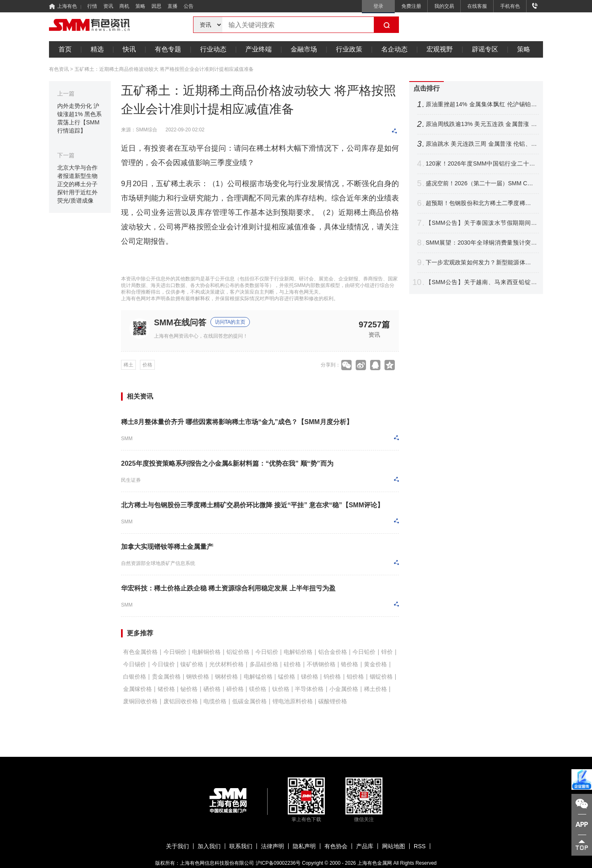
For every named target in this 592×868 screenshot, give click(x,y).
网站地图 (394, 846)
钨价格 (332, 677)
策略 (140, 6)
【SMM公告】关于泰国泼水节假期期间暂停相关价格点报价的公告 (481, 223)
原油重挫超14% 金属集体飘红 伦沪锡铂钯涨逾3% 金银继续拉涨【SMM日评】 (481, 104)
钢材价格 (226, 677)
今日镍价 (163, 664)
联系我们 (241, 846)
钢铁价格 (198, 677)
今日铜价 (175, 652)
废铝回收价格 (181, 701)
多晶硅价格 (264, 664)
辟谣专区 (485, 49)
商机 (124, 6)
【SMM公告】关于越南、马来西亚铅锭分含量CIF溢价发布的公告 (481, 282)
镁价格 (258, 689)
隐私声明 (304, 846)
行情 (92, 6)
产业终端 (259, 49)
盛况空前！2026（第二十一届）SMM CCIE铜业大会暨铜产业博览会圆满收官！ (481, 183)
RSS (420, 846)
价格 (147, 365)
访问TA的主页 (230, 322)
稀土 (128, 365)
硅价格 (292, 664)
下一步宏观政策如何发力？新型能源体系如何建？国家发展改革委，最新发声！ (481, 262)
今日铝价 (267, 652)
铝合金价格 (333, 652)
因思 (156, 6)
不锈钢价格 (321, 664)
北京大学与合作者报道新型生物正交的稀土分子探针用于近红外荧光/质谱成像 (77, 184)
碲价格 (235, 689)
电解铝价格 (298, 652)
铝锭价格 (238, 652)
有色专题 (168, 49)
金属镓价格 (138, 689)
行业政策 (349, 49)
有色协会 (336, 846)
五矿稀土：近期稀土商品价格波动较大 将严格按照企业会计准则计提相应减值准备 (164, 69)
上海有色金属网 (375, 863)
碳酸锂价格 (333, 701)
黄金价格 (375, 664)
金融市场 (304, 49)
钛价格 (281, 689)
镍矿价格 (192, 664)
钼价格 (355, 677)
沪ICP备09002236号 (278, 863)
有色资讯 (59, 69)
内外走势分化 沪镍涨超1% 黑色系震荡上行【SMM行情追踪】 (79, 118)
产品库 (365, 846)
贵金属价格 (166, 677)
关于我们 (177, 846)
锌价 (387, 652)
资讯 (108, 6)
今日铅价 (364, 652)
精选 (97, 49)
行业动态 (213, 49)
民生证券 (131, 480)
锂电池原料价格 (293, 701)
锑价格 (310, 677)
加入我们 (209, 846)
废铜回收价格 (140, 701)
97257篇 (374, 324)
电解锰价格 (258, 677)
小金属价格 (344, 689)
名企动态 (394, 49)
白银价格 (135, 677)
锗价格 (166, 689)
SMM (127, 439)
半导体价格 (309, 689)
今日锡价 (135, 664)
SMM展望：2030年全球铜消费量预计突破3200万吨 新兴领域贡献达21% (481, 243)
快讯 (129, 49)
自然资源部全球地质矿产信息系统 (158, 563)
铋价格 (189, 689)
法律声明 (273, 846)
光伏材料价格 (226, 664)
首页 (65, 49)
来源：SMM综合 (139, 130)
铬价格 (350, 664)
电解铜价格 (206, 652)
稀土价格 (375, 689)
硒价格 (212, 689)
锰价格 (287, 677)
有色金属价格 (140, 652)
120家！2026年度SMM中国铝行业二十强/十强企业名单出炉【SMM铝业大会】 (481, 164)
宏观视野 (440, 49)
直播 (172, 6)
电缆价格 (215, 701)
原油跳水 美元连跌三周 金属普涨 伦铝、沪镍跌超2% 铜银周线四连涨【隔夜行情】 (481, 144)
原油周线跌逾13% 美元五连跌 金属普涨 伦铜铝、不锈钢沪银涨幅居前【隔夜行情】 (481, 124)
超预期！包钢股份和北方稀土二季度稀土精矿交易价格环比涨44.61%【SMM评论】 (481, 203)
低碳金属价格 (249, 701)
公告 (189, 6)
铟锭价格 (381, 677)
